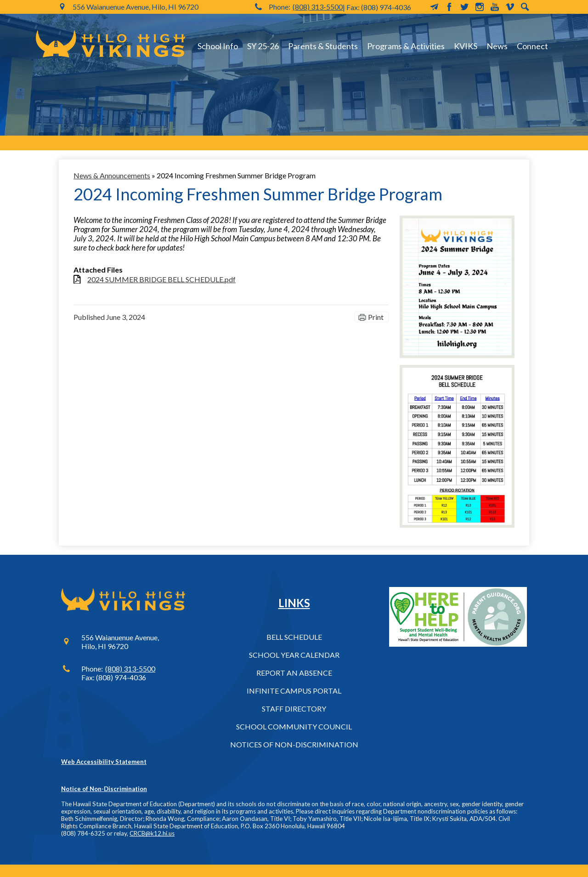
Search (525, 7)
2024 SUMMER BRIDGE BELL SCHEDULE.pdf (161, 279)
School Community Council (294, 726)
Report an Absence (294, 673)
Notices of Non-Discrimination (294, 744)
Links (294, 603)
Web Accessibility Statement (104, 762)
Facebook (449, 7)
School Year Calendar (294, 655)
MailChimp (434, 7)
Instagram (480, 7)
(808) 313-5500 (318, 7)
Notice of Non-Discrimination (104, 789)
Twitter (464, 7)
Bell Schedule (294, 637)
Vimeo (510, 7)
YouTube (495, 7)
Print (376, 317)
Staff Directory (294, 709)
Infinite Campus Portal (294, 691)
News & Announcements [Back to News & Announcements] (112, 175)
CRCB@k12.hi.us (152, 833)
